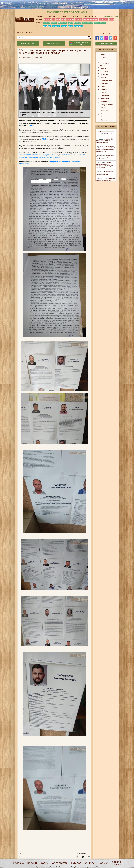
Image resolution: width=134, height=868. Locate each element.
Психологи (79, 19)
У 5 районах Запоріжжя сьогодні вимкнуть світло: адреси (106, 157)
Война (103, 54)
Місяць (106, 134)
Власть (103, 68)
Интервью (105, 117)
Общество (105, 96)
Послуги (111, 19)
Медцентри (70, 19)
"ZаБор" (31, 125)
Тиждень (101, 134)
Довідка (54, 23)
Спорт (103, 87)
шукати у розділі (54, 43)
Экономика (105, 74)
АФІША (64, 17)
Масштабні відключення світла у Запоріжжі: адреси (105, 141)
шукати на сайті (28, 43)
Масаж (63, 19)
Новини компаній (88, 23)
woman (104, 863)
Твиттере (25, 164)
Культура (104, 71)
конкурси (90, 863)
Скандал (104, 60)
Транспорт (77, 23)
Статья (104, 108)
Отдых (103, 93)
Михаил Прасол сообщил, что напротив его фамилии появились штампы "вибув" (52, 156)
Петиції (71, 26)
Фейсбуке (76, 162)
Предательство (107, 105)
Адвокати (47, 19)
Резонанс (104, 57)
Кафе (58, 19)
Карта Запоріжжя (100, 23)
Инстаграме (65, 162)
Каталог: (39, 19)
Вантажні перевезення (91, 19)
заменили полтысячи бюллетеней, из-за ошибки (38, 155)
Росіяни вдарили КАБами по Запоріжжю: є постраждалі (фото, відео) (105, 165)
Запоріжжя (46, 23)
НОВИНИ (39, 17)
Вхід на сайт (106, 33)
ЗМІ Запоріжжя (63, 23)
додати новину (106, 43)
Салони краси (103, 19)
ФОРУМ (52, 17)
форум (44, 863)
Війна (45, 26)
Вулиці (71, 23)
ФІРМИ (76, 17)
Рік (112, 134)
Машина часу (79, 26)
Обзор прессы (106, 111)
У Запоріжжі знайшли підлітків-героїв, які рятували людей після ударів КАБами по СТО (105, 149)
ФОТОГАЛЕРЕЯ (91, 17)
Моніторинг (56, 26)
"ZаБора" (46, 139)
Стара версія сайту (111, 17)
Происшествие (106, 80)
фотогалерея (60, 863)
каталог (76, 863)
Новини (29, 33)
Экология (104, 120)
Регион (103, 77)
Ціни (49, 26)
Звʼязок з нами (117, 863)
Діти (54, 19)
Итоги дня (105, 99)
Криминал (105, 102)
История (104, 114)
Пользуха (64, 26)
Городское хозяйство (103, 64)
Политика (105, 90)
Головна (21, 33)
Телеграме (53, 162)
